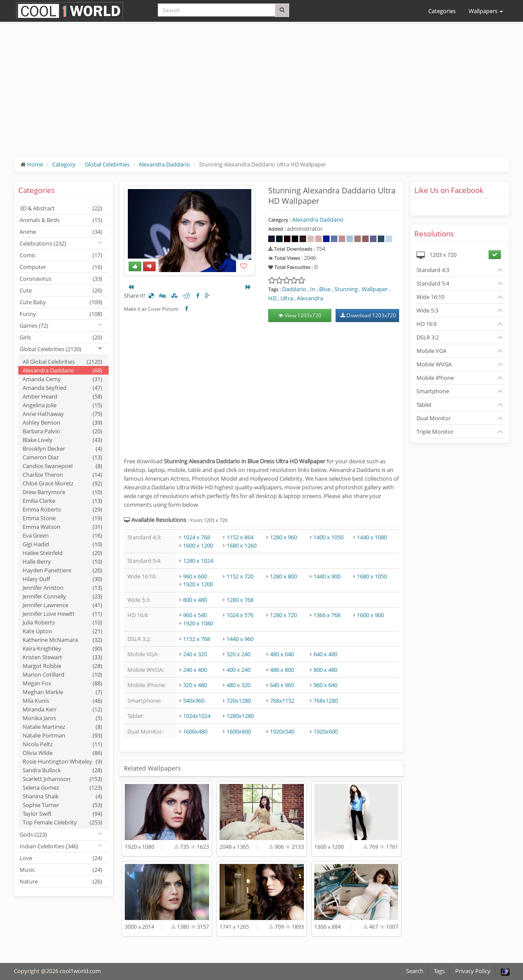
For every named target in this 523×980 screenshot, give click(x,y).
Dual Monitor (434, 418)
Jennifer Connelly (63, 596)
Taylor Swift (63, 814)
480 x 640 (282, 654)
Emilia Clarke (63, 501)
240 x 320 (195, 654)
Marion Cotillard (63, 674)
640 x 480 (325, 654)
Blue (325, 289)
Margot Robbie (63, 666)
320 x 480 (195, 685)
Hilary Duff (63, 579)
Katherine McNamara (63, 640)
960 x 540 (195, 615)
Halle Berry (63, 561)
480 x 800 (282, 670)
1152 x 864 (240, 537)
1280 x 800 (283, 576)
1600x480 (195, 731)
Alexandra (310, 298)
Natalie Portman (63, 735)
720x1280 (239, 701)
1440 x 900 (327, 576)
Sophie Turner (63, 805)
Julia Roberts (63, 622)
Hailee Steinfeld (63, 553)
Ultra (287, 298)
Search (415, 971)
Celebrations (43, 243)
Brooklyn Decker (63, 448)
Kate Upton (63, 631)
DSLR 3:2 (428, 337)
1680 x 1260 (242, 545)
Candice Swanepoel (63, 466)
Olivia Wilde (63, 753)
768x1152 (282, 701)
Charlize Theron (63, 475)
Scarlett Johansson (63, 779)
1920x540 (282, 731)
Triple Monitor (435, 432)
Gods (33, 834)
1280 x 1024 (198, 561)
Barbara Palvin (63, 431)
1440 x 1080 (372, 537)
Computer (61, 267)
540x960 (194, 701)
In (313, 289)
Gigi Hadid (63, 544)
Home (35, 164)
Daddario (294, 289)
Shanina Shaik (63, 796)
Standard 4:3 (433, 270)
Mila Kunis (63, 701)
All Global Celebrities (63, 362)
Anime (61, 232)
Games (34, 326)
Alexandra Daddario (164, 164)
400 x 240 (238, 670)
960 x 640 (325, 685)
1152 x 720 (240, 576)
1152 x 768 (197, 639)
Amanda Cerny (63, 379)
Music (61, 870)
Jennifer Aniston (63, 588)
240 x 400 (195, 670)
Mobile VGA (431, 351)
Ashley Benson (63, 422)
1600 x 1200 (198, 545)
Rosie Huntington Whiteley (63, 761)
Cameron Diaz (63, 457)
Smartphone (433, 391)
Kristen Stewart (63, 657)
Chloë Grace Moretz (63, 483)
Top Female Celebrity (63, 822)
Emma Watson (63, 527)
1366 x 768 (327, 615)
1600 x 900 (370, 615)
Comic (61, 255)
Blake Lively (63, 440)
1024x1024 (197, 716)
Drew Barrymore (63, 492)
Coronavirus (61, 279)
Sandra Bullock (63, 770)
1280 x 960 (283, 537)
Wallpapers (486, 11)
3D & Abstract (61, 208)
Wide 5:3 (427, 310)
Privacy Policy (473, 971)
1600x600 (239, 731)
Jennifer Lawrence (63, 605)
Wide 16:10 (430, 297)
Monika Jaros (63, 718)
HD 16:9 (426, 324)
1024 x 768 (197, 537)
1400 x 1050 (328, 537)
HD (272, 298)
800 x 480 (195, 600)
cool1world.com (80, 971)
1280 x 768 (240, 600)
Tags (439, 971)
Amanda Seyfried (63, 388)
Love (61, 858)
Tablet (424, 405)
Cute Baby (61, 302)
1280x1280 (240, 716)
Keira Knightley (63, 648)
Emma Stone (63, 518)
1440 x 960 (240, 639)
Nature (61, 881)
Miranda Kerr (63, 709)
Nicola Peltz (63, 744)
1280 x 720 (283, 615)
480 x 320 (238, 685)
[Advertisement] (262, 96)
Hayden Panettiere (63, 570)
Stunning (346, 289)
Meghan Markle (63, 692)
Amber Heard (63, 396)
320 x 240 (238, 654)
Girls (61, 337)
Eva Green (63, 535)
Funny (61, 314)
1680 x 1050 (372, 576)
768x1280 (326, 701)
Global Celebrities (107, 164)
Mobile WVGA (434, 364)
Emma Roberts (63, 509)
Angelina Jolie (63, 405)
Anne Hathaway (63, 414)
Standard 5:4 (433, 283)
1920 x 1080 (198, 623)
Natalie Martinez (63, 727)
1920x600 (326, 731)
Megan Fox (63, 683)
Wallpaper (375, 289)
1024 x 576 (240, 615)
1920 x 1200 (198, 584)
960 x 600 (195, 576)
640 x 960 (282, 685)
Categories (442, 11)
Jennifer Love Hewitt (63, 614)
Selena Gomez (63, 787)
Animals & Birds (61, 220)
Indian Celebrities (49, 846)
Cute (61, 290)
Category (64, 164)
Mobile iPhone (435, 378)
